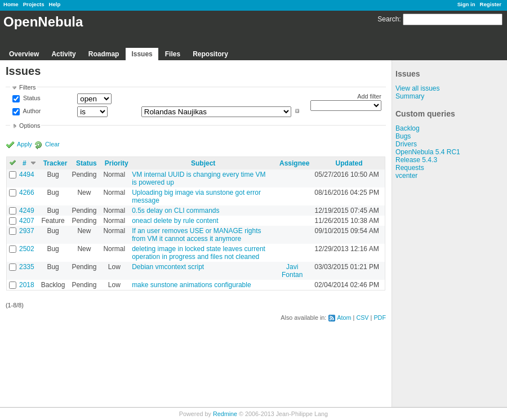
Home (11, 4)
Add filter (369, 96)
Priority (117, 163)
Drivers (406, 144)
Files (173, 54)
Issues (142, 54)
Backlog (408, 128)
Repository (210, 54)
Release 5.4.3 (416, 160)
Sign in (466, 4)
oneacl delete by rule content (175, 221)
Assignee (294, 163)
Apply (25, 144)
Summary (410, 96)
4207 (27, 221)
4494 (27, 175)
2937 (27, 231)
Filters (27, 87)
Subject (203, 163)
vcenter (406, 176)
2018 (27, 285)
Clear (52, 144)
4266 (27, 193)
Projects (34, 4)
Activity (63, 54)
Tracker (55, 163)
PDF (380, 318)
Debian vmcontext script (168, 267)
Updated (349, 163)
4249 (27, 211)
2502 (27, 249)
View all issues (417, 88)
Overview (24, 54)
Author (31, 111)
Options (30, 126)
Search (388, 19)
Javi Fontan (292, 271)
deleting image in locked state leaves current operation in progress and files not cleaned (199, 253)
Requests (410, 168)
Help (55, 4)
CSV (362, 318)
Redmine (225, 414)
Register (491, 4)
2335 (27, 267)
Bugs (403, 136)
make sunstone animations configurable (191, 285)
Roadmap (104, 54)
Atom (344, 318)
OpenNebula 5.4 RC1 (428, 152)
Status (31, 99)
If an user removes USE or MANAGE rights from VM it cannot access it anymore (196, 235)
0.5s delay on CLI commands (175, 211)
